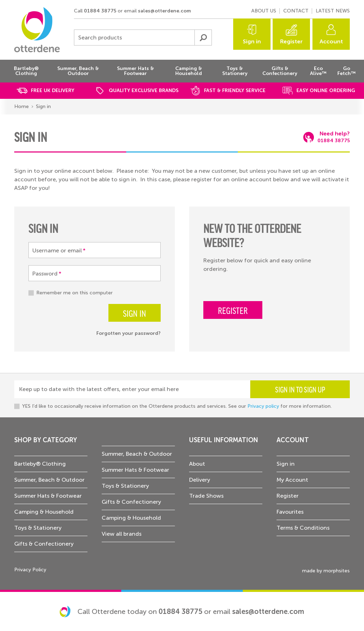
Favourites (290, 512)
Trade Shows (206, 496)
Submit (203, 38)
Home (22, 106)
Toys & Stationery (38, 528)
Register (291, 41)
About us (264, 11)
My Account (292, 480)
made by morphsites (326, 571)
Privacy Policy (30, 570)
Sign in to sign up (300, 389)
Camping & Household (44, 512)
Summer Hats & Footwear (48, 496)
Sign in (252, 41)
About (197, 464)
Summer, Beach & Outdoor (49, 480)
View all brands (122, 534)
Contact (296, 11)
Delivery (200, 480)
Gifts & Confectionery (44, 544)
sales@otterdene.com (164, 11)
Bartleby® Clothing (40, 464)
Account (331, 41)
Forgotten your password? (129, 333)
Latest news (333, 11)
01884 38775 (100, 11)
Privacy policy (263, 406)
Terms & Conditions (303, 528)
